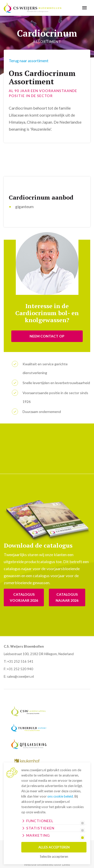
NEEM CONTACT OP (47, 336)
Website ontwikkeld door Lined (47, 864)
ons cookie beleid (60, 796)
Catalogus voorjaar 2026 (24, 597)
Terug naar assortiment (29, 61)
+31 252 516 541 (20, 661)
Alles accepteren (54, 847)
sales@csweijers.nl (20, 676)
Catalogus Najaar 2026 (67, 597)
